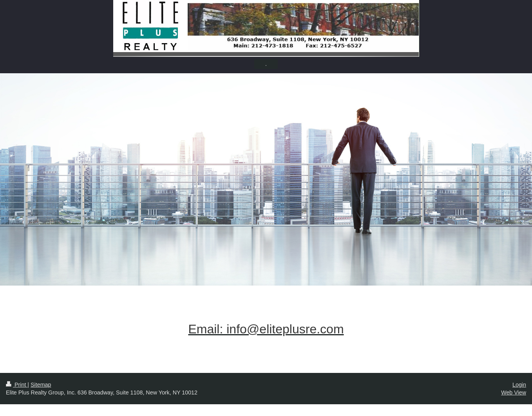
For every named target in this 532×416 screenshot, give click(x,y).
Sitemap (41, 385)
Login (519, 385)
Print (17, 385)
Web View (514, 392)
